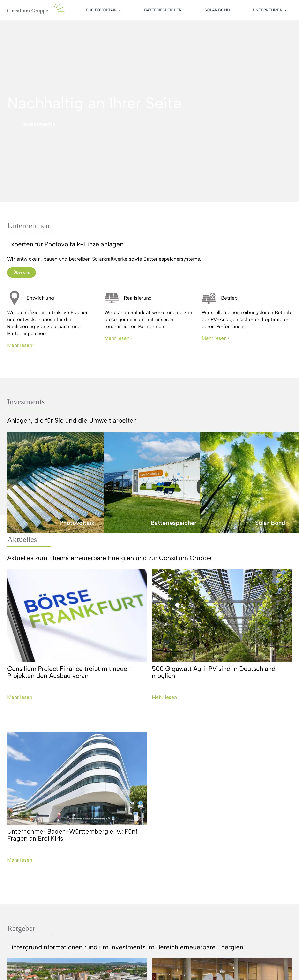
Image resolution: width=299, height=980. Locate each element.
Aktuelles (22, 539)
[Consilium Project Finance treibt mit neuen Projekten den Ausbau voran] (77, 616)
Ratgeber (21, 928)
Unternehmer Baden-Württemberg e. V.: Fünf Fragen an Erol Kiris (72, 835)
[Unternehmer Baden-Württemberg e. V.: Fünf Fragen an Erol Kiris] (77, 779)
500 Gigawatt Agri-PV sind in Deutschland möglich (214, 672)
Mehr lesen (20, 697)
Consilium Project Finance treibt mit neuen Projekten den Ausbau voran (69, 672)
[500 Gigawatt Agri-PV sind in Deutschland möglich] (222, 616)
